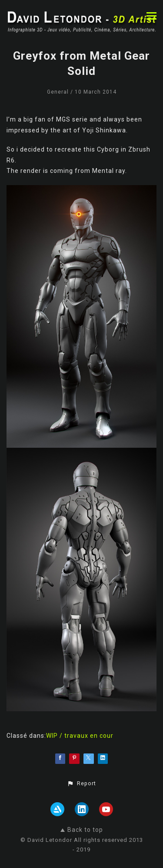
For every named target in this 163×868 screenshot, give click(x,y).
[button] (81, 784)
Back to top (82, 830)
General (58, 92)
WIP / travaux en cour (80, 736)
